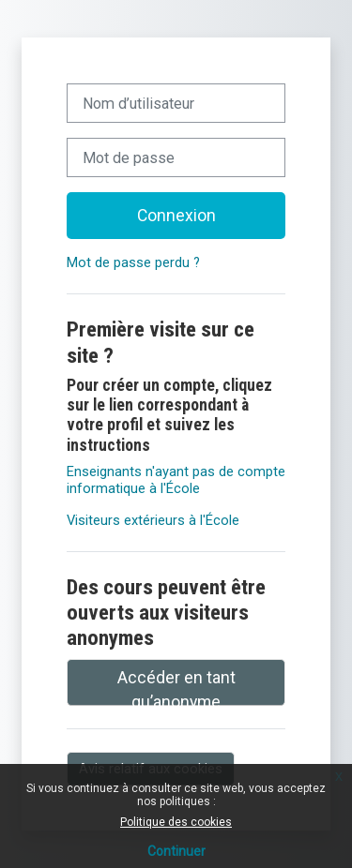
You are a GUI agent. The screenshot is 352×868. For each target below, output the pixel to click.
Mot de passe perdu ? (133, 262)
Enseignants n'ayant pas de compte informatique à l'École (176, 480)
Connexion (176, 216)
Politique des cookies (176, 822)
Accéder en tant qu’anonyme (176, 687)
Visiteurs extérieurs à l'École (153, 520)
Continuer (176, 851)
